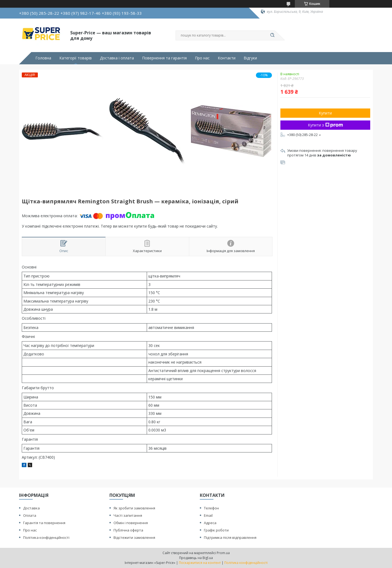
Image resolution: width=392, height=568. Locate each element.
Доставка (31, 508)
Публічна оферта (128, 530)
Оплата (30, 515)
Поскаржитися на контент (200, 563)
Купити (325, 113)
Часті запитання (128, 515)
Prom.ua (223, 553)
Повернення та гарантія (164, 58)
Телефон (211, 508)
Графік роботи (216, 530)
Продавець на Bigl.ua (196, 558)
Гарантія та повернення (44, 523)
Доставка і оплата (117, 58)
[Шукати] (272, 35)
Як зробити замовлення (134, 508)
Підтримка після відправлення (230, 537)
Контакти (227, 58)
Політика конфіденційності (46, 537)
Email (208, 515)
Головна (43, 58)
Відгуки (250, 58)
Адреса (210, 523)
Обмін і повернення (131, 523)
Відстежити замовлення (134, 537)
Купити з (325, 125)
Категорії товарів (76, 58)
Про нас (202, 58)
